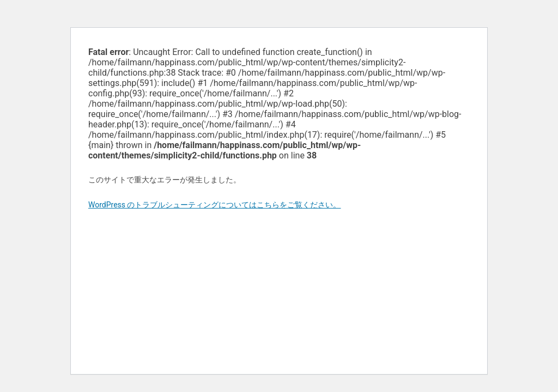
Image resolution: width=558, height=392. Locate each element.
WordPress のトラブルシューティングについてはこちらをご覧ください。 (215, 205)
